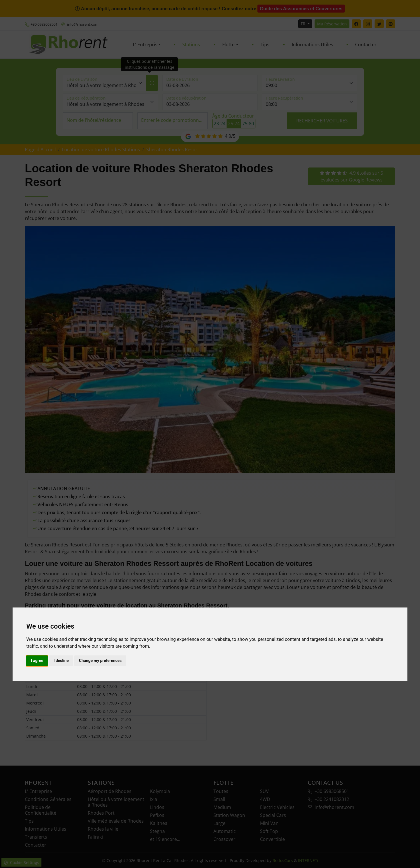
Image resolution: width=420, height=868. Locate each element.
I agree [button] (37, 661)
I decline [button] (61, 661)
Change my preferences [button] (100, 661)
